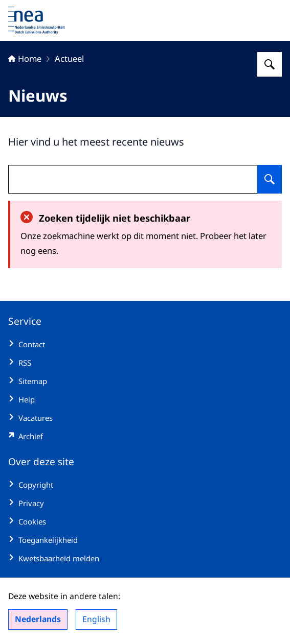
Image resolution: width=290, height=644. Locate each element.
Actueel (69, 58)
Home (25, 58)
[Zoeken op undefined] (270, 179)
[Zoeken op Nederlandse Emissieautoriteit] (270, 64)
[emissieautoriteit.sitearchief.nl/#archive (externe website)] (145, 436)
